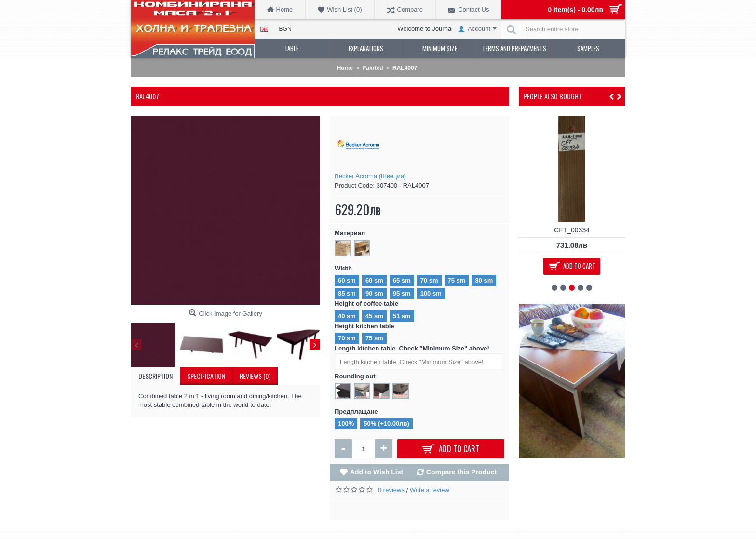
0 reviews (391, 490)
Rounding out (355, 376)
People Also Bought (553, 96)
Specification (206, 376)
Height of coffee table (366, 303)
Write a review (430, 490)
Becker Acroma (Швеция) (370, 176)
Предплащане (356, 411)
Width (343, 268)
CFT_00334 (572, 230)
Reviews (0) (255, 376)
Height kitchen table (364, 326)
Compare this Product (461, 472)
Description (155, 376)
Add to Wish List (377, 472)
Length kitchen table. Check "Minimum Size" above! (412, 348)
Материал (350, 233)
